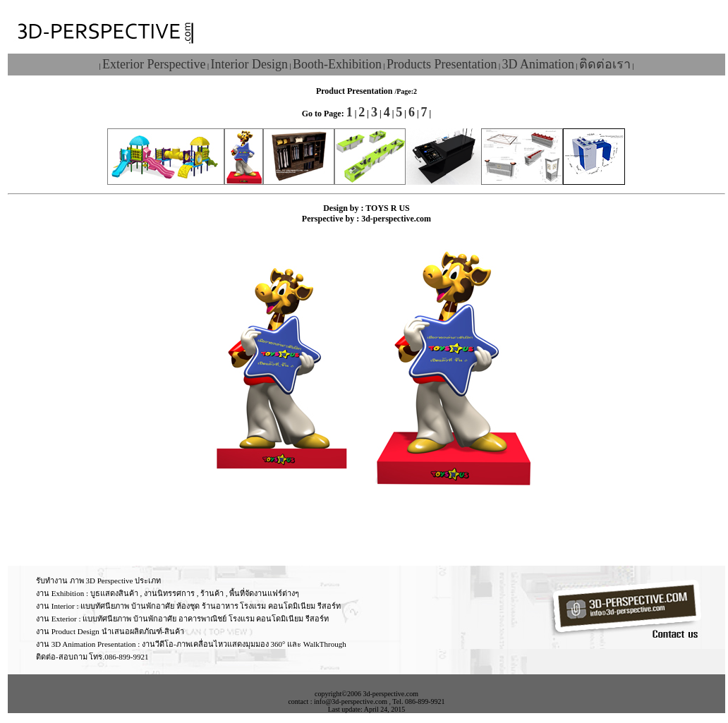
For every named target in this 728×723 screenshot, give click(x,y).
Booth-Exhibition (337, 64)
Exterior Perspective (154, 64)
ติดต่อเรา (605, 64)
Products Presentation (442, 64)
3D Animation (538, 64)
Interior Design (249, 64)
